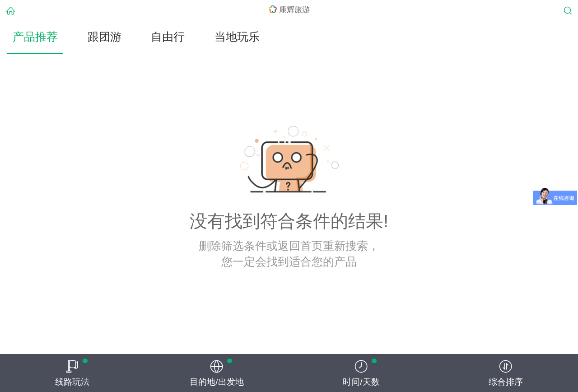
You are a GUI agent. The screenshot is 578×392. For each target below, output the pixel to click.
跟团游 (105, 37)
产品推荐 (35, 37)
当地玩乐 (237, 37)
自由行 (168, 37)
